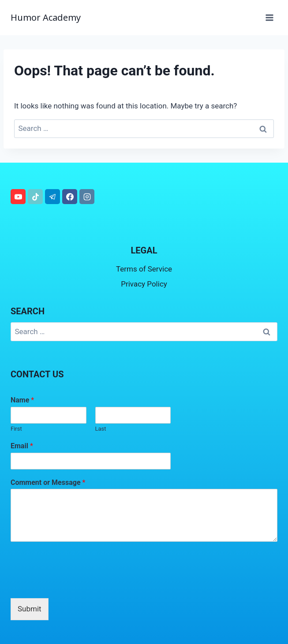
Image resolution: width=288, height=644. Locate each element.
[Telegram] (52, 197)
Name (22, 400)
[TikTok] (35, 197)
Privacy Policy (144, 284)
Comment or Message (48, 482)
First (16, 429)
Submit (30, 609)
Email (22, 446)
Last (101, 429)
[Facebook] (70, 197)
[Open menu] (269, 17)
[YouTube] (18, 197)
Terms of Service (144, 269)
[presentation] (78, 584)
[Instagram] (87, 197)
